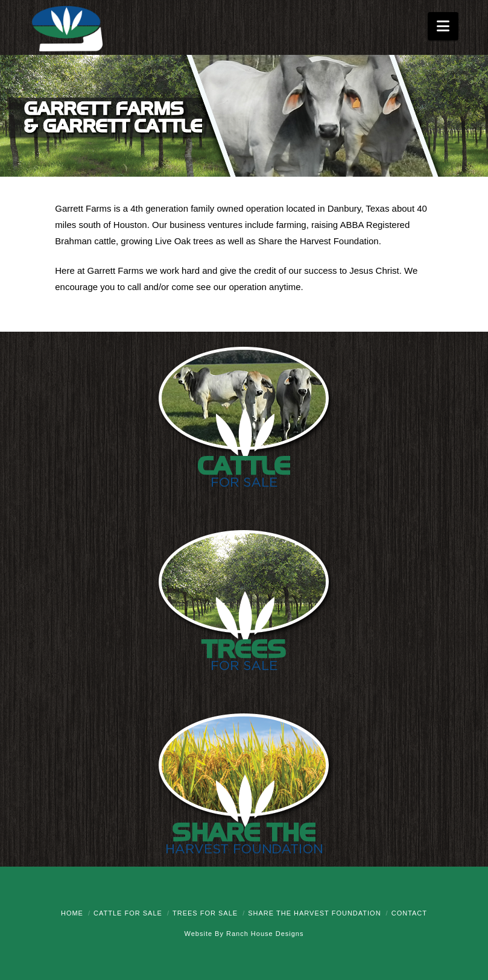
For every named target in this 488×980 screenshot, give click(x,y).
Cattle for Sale (128, 913)
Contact (409, 913)
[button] (443, 26)
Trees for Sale (205, 913)
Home (72, 913)
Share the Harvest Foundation (314, 913)
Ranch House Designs (265, 934)
